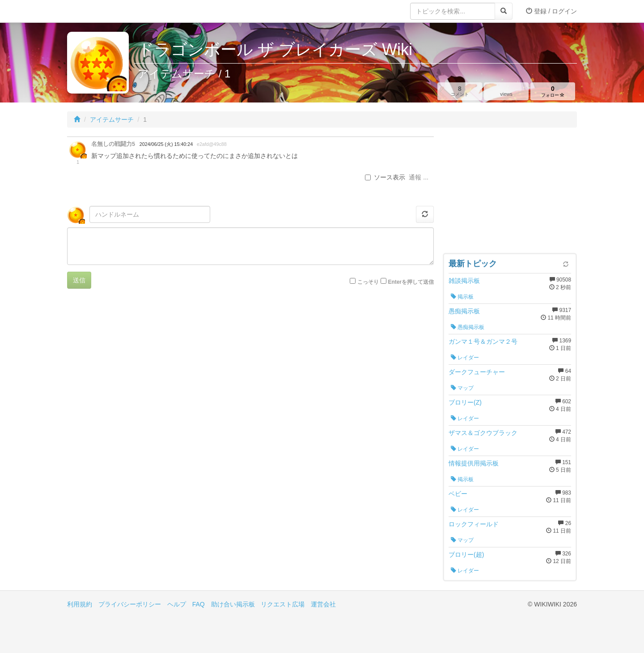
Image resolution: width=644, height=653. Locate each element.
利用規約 (80, 604)
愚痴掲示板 (464, 311)
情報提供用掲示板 (474, 463)
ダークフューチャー (477, 372)
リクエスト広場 (283, 604)
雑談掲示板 (464, 281)
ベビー (458, 494)
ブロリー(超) (466, 555)
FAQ (199, 604)
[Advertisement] (510, 192)
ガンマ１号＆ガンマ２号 (483, 341)
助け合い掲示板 (233, 604)
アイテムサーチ (112, 120)
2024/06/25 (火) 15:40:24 (166, 144)
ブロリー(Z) (465, 402)
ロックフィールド (474, 524)
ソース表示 (385, 177)
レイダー (465, 358)
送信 (79, 280)
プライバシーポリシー (130, 604)
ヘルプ (177, 604)
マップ (462, 388)
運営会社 (323, 604)
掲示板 (462, 297)
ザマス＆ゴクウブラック (483, 433)
